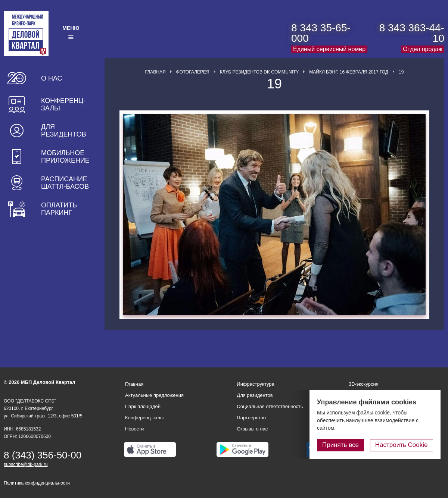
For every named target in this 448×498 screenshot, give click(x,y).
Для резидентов (64, 131)
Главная (155, 72)
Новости (134, 429)
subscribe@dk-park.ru (26, 464)
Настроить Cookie (402, 445)
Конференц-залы (63, 104)
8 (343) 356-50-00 (43, 455)
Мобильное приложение (65, 157)
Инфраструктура (255, 384)
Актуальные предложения (154, 395)
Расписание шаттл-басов (65, 183)
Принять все (341, 445)
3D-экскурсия (364, 384)
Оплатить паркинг (59, 209)
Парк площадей (143, 406)
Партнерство (251, 418)
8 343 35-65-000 (321, 33)
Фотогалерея (193, 72)
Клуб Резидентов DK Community (259, 72)
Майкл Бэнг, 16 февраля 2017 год (349, 72)
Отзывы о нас (252, 429)
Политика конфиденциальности (37, 483)
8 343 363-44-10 (412, 33)
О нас (52, 78)
